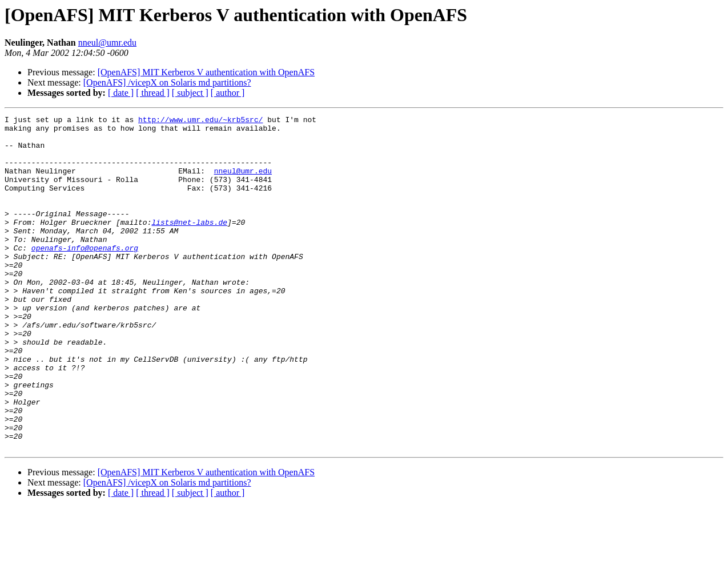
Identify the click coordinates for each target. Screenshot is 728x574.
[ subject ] (190, 93)
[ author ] (228, 93)
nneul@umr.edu (107, 43)
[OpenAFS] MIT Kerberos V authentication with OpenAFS (206, 72)
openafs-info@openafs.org (85, 275)
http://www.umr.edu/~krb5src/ (200, 121)
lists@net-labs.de (189, 244)
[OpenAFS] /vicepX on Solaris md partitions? (167, 82)
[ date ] (121, 93)
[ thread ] (153, 93)
